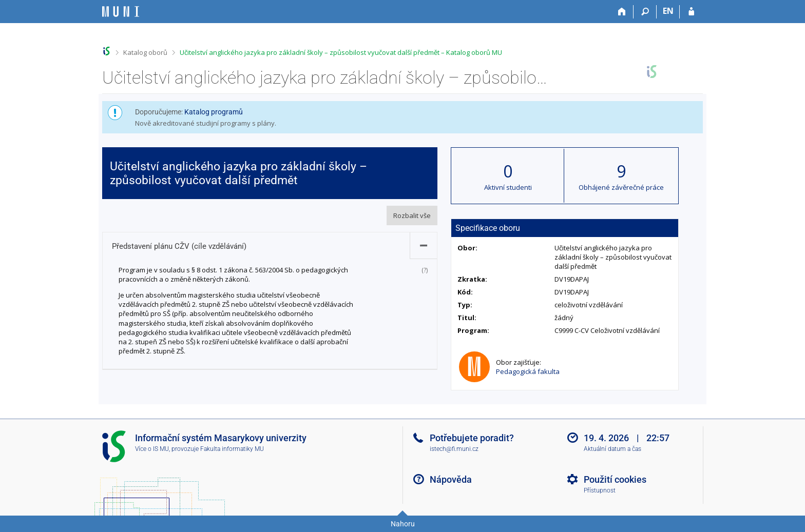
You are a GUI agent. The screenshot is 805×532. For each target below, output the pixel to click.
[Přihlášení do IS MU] (691, 12)
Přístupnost (600, 490)
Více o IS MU (152, 449)
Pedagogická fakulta (528, 371)
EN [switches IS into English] (668, 11)
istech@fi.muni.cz (454, 449)
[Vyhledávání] (645, 12)
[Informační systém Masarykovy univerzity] (121, 12)
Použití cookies (615, 479)
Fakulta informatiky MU (232, 449)
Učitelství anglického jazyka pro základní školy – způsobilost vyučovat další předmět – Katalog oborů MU (341, 52)
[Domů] (622, 12)
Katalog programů (214, 112)
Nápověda (451, 479)
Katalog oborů (145, 52)
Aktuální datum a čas (612, 449)
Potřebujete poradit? (472, 438)
